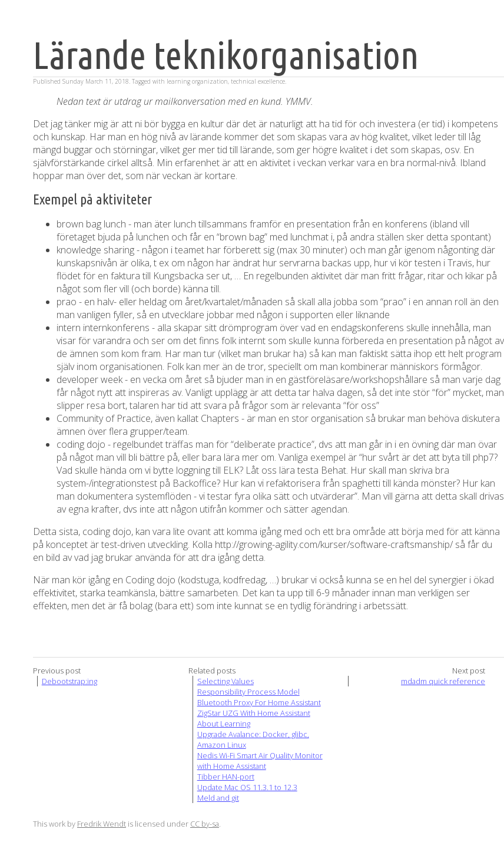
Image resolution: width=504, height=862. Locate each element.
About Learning (224, 724)
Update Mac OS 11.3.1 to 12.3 (247, 787)
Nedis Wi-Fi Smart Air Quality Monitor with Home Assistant (260, 761)
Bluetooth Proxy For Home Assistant (259, 702)
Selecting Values (226, 681)
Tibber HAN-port (226, 777)
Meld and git (218, 798)
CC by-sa (205, 824)
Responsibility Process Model (248, 692)
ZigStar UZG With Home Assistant (254, 713)
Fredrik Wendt (102, 824)
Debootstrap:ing (69, 681)
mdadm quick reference (443, 681)
